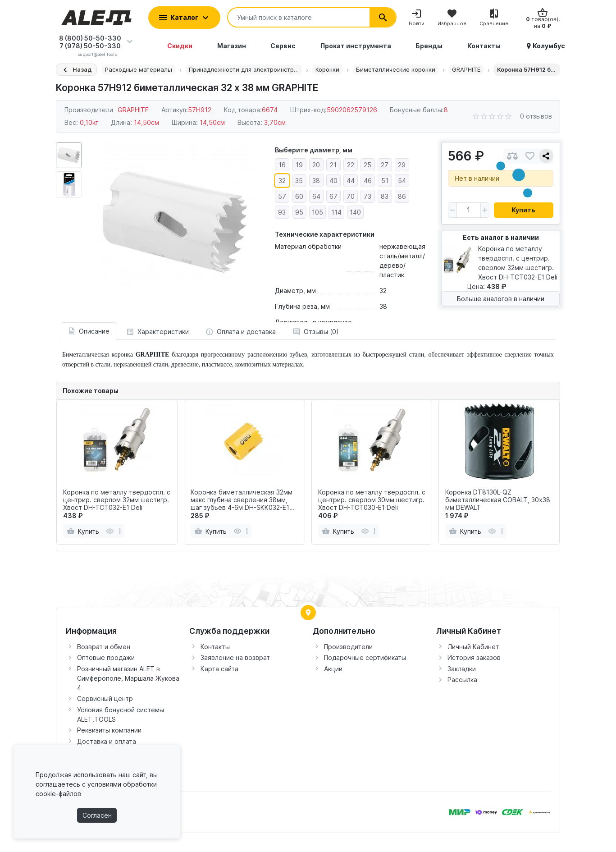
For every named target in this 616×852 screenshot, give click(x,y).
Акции (333, 669)
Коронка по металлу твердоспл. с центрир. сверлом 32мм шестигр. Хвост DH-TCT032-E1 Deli (117, 500)
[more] (120, 531)
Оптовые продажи (106, 657)
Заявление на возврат (235, 657)
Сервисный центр (105, 699)
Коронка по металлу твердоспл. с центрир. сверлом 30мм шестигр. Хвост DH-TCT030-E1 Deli (372, 500)
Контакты (215, 647)
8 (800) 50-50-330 (90, 38)
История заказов (474, 657)
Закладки (462, 669)
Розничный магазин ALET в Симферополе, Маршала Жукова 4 (128, 678)
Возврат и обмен (104, 647)
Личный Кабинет (473, 647)
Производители (348, 647)
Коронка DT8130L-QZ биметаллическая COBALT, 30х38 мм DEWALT (498, 500)
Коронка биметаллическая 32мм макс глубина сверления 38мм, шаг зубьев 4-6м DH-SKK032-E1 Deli (242, 500)
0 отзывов (536, 116)
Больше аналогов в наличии (501, 299)
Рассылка (462, 680)
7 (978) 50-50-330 (90, 46)
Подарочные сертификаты (365, 657)
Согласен (97, 815)
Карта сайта (219, 669)
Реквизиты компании (109, 730)
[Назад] (76, 70)
